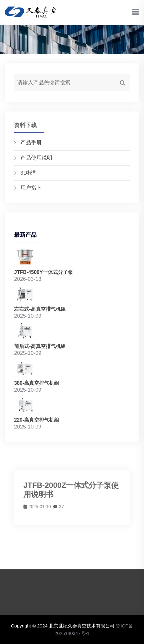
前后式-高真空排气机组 (40, 346)
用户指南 (31, 188)
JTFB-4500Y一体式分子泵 (44, 272)
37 (59, 507)
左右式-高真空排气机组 (40, 309)
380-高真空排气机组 (37, 383)
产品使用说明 (36, 158)
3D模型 (29, 173)
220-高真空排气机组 (37, 420)
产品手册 (31, 143)
